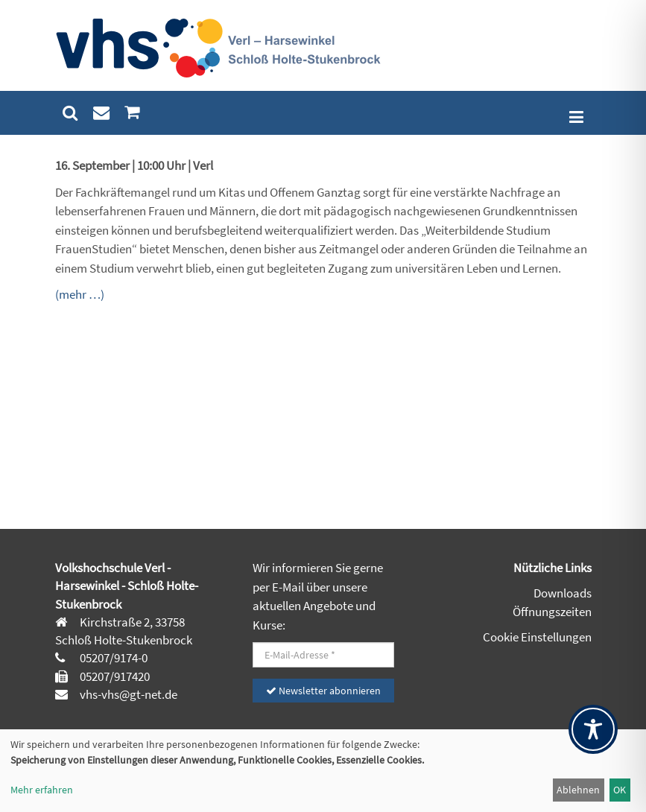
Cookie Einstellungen (537, 637)
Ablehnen (578, 790)
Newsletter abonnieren (323, 691)
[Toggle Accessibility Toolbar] (593, 729)
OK (620, 790)
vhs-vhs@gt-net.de (127, 694)
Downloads (563, 593)
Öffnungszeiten (552, 612)
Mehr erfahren (42, 790)
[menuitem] (70, 113)
